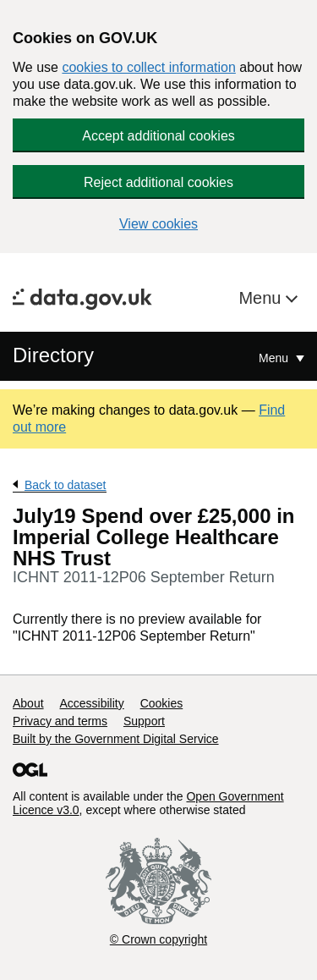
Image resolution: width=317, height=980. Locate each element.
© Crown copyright (158, 939)
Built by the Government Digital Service (116, 739)
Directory (53, 355)
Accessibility (91, 703)
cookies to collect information (148, 67)
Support (144, 721)
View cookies (158, 224)
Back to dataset (66, 485)
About (28, 703)
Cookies (162, 703)
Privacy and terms (60, 721)
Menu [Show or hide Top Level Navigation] (275, 358)
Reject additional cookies (158, 182)
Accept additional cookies (158, 136)
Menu (262, 298)
